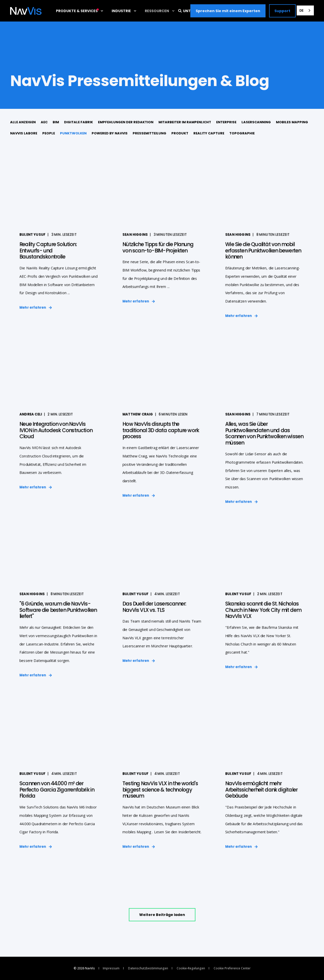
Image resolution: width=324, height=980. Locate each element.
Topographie (242, 133)
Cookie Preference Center (232, 968)
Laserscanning (256, 122)
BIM (56, 122)
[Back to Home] (26, 11)
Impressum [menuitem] (111, 968)
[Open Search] (180, 10)
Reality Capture (209, 133)
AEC (44, 122)
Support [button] (282, 11)
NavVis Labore (24, 133)
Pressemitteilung (149, 133)
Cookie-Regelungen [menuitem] (191, 968)
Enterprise (226, 122)
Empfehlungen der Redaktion (126, 122)
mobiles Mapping (292, 122)
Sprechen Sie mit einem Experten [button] (228, 11)
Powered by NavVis (110, 133)
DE (301, 10)
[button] (162, 915)
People (49, 133)
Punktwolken (73, 133)
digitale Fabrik (78, 122)
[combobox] (305, 11)
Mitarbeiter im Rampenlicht (185, 122)
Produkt (180, 133)
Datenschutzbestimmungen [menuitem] (148, 968)
